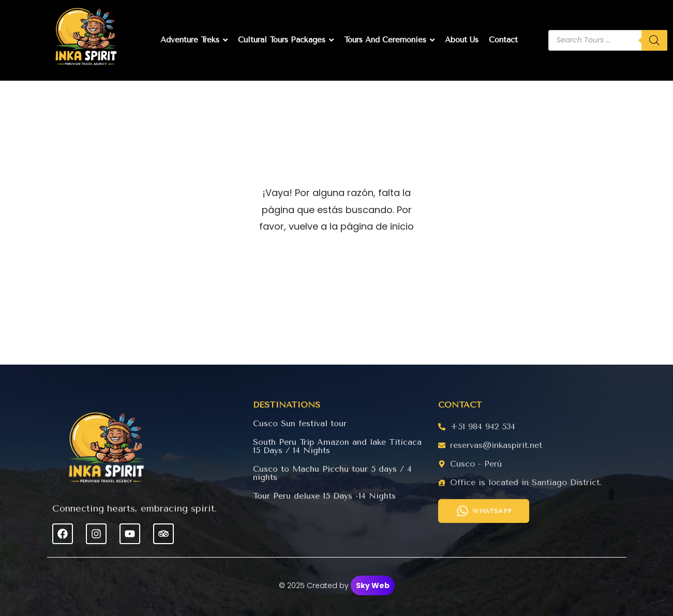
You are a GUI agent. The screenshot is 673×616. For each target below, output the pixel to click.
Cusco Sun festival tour (300, 423)
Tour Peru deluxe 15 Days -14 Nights (325, 496)
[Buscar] (654, 40)
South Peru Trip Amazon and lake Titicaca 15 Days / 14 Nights (337, 446)
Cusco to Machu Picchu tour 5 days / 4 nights (332, 473)
